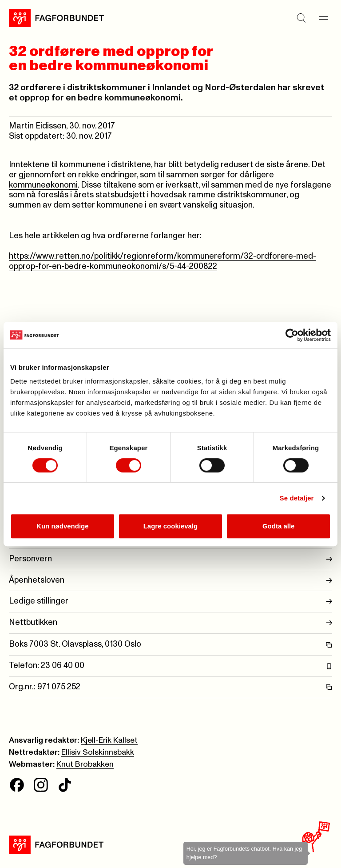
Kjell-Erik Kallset (109, 740)
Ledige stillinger (170, 602)
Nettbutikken (170, 623)
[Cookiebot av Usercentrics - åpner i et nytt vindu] (292, 335)
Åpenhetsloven (170, 581)
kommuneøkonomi (43, 185)
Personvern (170, 559)
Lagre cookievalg (171, 526)
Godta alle (279, 526)
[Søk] (301, 18)
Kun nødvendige (63, 526)
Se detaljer (297, 498)
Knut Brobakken (85, 764)
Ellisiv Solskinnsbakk (98, 752)
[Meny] (323, 18)
